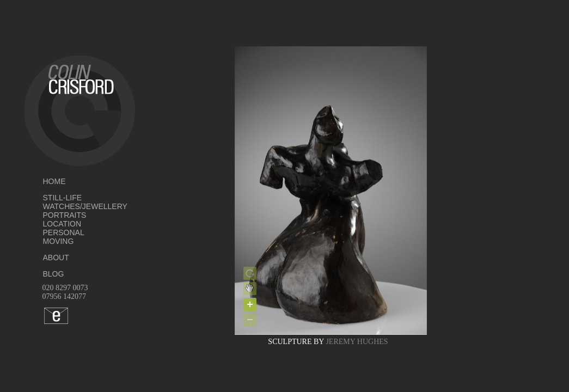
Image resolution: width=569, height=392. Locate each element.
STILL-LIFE (63, 198)
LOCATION (62, 224)
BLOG (54, 274)
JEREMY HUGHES (357, 342)
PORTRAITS (65, 215)
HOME (54, 181)
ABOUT (56, 258)
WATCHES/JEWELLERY (68, 206)
